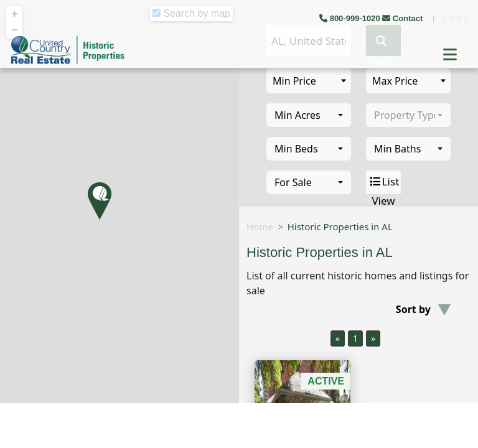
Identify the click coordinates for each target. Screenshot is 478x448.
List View (384, 182)
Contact (404, 18)
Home (260, 226)
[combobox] (309, 115)
